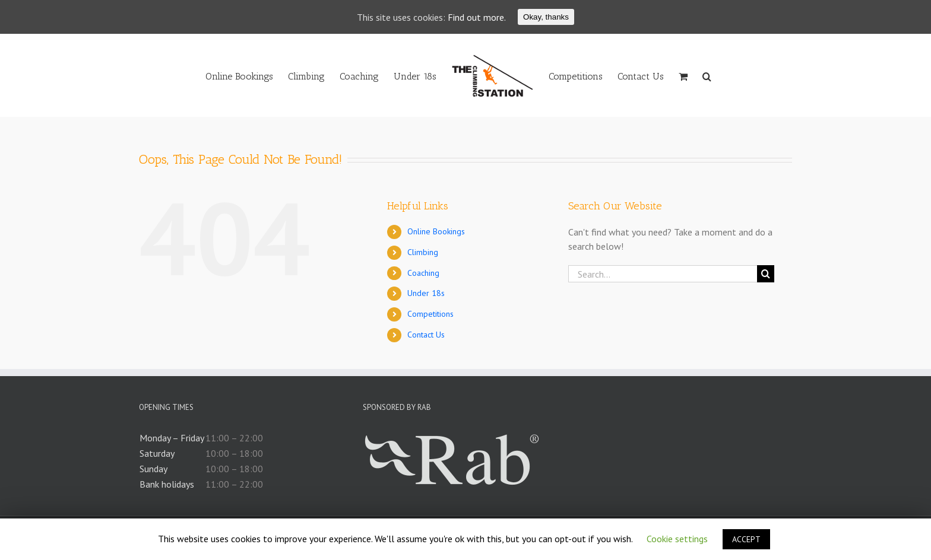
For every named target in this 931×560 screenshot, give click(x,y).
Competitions (430, 314)
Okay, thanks (546, 17)
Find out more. (477, 17)
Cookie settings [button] (677, 539)
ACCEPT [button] (746, 539)
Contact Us (426, 335)
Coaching (423, 273)
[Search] (707, 75)
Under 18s (426, 293)
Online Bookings (436, 231)
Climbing (423, 252)
